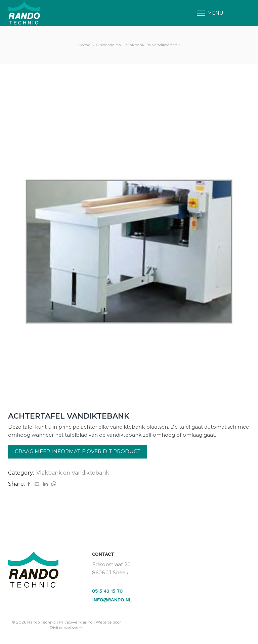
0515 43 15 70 (107, 591)
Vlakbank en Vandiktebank (153, 45)
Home (84, 45)
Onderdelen (108, 45)
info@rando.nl (112, 600)
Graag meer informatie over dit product (78, 451)
